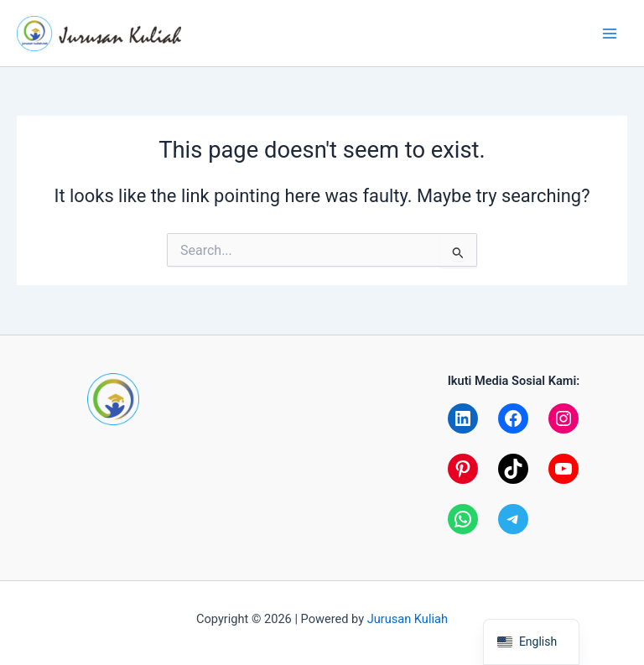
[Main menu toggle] (610, 34)
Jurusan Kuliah (408, 619)
